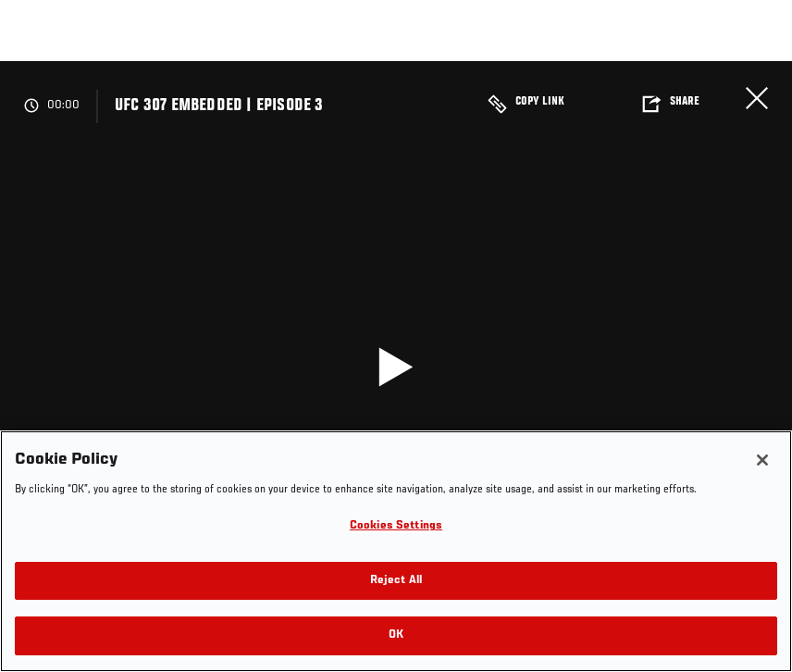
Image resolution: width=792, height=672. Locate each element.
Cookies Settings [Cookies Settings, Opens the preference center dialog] (396, 526)
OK (396, 635)
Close (757, 98)
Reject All (396, 581)
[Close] (762, 460)
